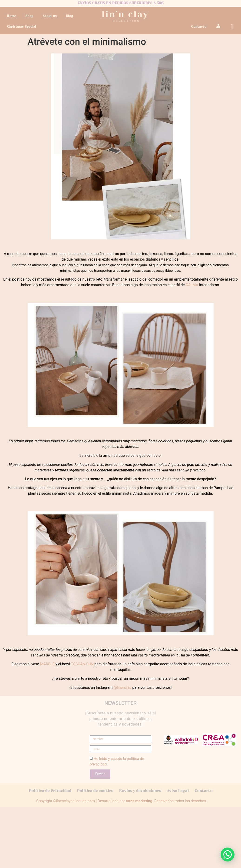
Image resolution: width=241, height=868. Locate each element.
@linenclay (123, 687)
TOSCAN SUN (82, 664)
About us (50, 16)
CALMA (192, 285)
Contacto (199, 27)
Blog (69, 16)
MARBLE (47, 664)
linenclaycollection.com (75, 801)
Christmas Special (21, 27)
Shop (29, 16)
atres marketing (139, 801)
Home (12, 16)
